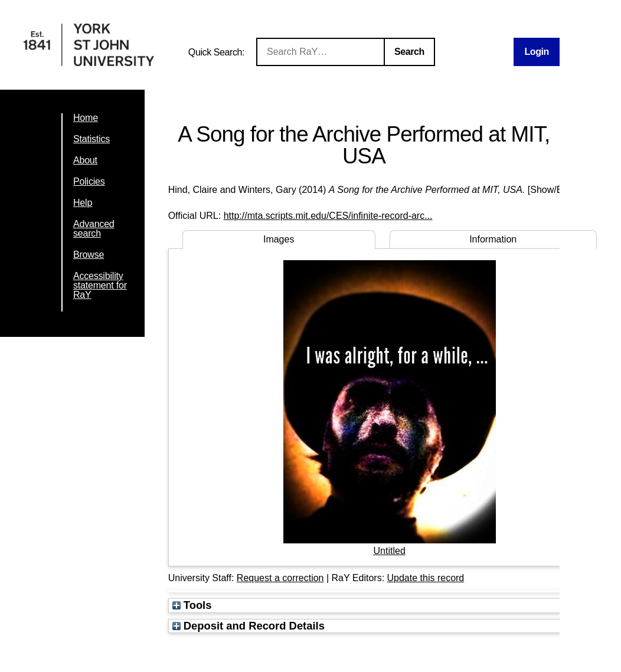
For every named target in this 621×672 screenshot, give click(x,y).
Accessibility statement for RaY (100, 285)
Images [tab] (279, 239)
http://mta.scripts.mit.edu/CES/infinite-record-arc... (328, 216)
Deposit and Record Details (249, 626)
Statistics (91, 139)
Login (537, 52)
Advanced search (94, 229)
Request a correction (280, 578)
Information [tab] (493, 239)
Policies (89, 181)
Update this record (426, 578)
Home (86, 118)
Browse (89, 255)
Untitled (390, 551)
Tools (192, 605)
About (85, 160)
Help (83, 203)
